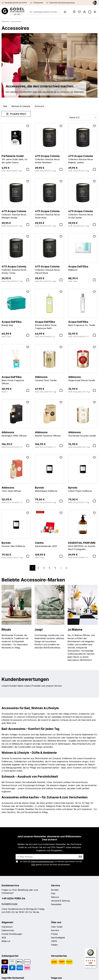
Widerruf (6, 941)
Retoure (55, 897)
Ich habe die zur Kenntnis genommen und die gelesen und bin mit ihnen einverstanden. (51, 863)
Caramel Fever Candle (50, 378)
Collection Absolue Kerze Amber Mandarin (50, 159)
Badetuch (83, 268)
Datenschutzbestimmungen (43, 861)
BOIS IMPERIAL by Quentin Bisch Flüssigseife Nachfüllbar (83, 546)
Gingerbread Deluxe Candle (83, 378)
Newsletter (56, 904)
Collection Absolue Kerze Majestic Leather (83, 159)
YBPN (54, 941)
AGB (33, 865)
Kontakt (55, 890)
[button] (4, 971)
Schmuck (39, 106)
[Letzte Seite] (67, 568)
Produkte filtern (16, 114)
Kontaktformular (10, 904)
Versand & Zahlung (60, 901)
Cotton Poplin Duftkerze (83, 489)
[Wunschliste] (79, 12)
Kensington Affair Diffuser (16, 434)
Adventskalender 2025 (50, 544)
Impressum (7, 927)
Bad (5, 106)
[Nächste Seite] (61, 568)
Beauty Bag (16, 323)
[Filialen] (74, 12)
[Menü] (95, 12)
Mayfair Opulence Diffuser (50, 434)
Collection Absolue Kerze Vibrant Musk (50, 269)
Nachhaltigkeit (58, 938)
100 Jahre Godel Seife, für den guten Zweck (16, 159)
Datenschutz (8, 930)
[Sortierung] (83, 117)
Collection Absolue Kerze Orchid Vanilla (83, 214)
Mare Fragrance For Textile (83, 323)
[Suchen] (64, 12)
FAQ (53, 893)
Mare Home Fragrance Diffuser (16, 380)
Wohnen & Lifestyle (21, 106)
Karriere (55, 930)
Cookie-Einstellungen (12, 934)
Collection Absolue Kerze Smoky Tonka (16, 269)
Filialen (54, 945)
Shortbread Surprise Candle (83, 434)
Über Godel (57, 927)
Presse (54, 934)
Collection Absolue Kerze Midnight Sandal (16, 214)
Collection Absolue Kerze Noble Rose (50, 214)
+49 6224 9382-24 (13, 898)
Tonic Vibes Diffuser (16, 489)
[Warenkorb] (90, 12)
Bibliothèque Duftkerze (50, 489)
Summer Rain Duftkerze (16, 544)
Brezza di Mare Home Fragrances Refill (50, 325)
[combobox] (46, 12)
